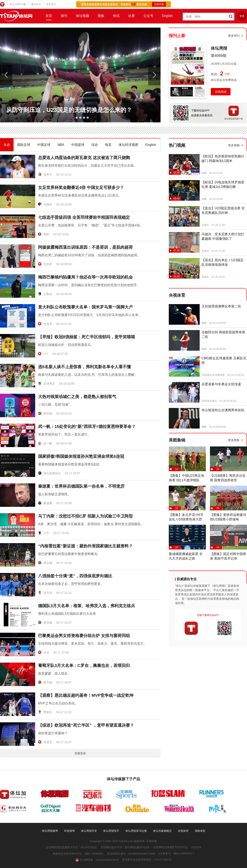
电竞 (108, 145)
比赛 (132, 16)
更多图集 (234, 440)
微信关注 (36, 4)
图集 (101, 16)
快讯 (116, 16)
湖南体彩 (200, 831)
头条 (7, 145)
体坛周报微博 (50, 831)
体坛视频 (83, 16)
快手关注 (51, 4)
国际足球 (24, 145)
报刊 (64, 16)
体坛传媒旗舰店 (162, 831)
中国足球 (44, 145)
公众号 (148, 16)
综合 (95, 145)
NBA (61, 145)
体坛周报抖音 (89, 831)
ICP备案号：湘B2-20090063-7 (176, 853)
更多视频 (234, 145)
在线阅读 (221, 92)
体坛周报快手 (111, 831)
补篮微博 (69, 831)
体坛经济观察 (128, 145)
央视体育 (183, 831)
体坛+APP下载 (18, 4)
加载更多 (80, 753)
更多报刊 (234, 36)
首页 (49, 16)
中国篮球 (78, 145)
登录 (242, 16)
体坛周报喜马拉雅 (136, 831)
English (167, 16)
